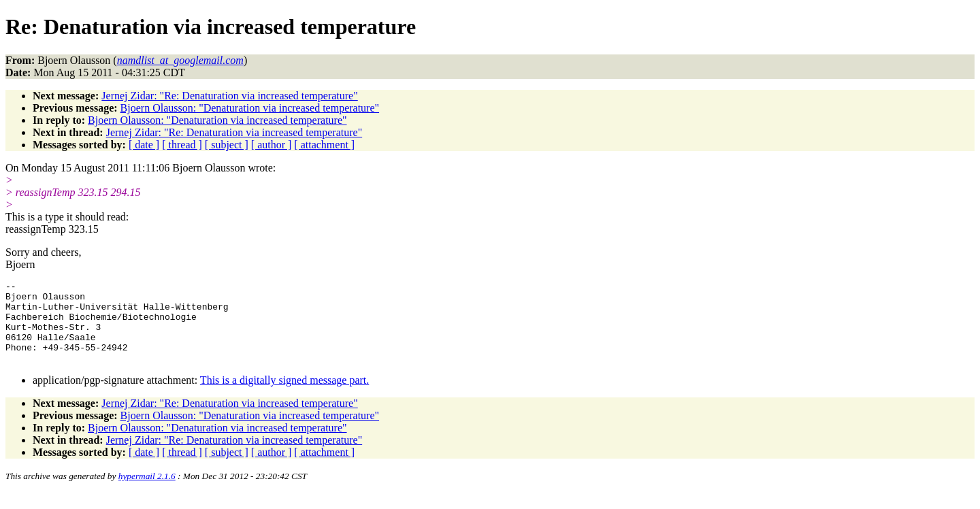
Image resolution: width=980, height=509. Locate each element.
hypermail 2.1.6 (147, 492)
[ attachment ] (324, 145)
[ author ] (272, 145)
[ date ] (144, 145)
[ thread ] (182, 145)
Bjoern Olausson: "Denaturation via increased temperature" (250, 108)
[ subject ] (227, 145)
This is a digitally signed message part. (284, 396)
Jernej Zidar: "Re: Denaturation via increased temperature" (229, 96)
